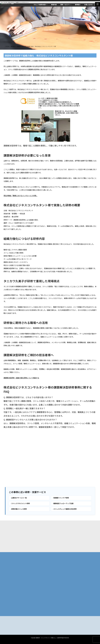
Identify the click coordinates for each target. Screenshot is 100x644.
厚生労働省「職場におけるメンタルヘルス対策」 (21, 196)
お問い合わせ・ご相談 (91, 5)
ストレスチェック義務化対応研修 (65, 509)
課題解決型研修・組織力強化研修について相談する (21, 378)
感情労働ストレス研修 (19, 509)
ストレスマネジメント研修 (21, 503)
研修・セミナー (65, 5)
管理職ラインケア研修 (61, 498)
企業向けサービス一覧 (19, 498)
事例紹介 (78, 5)
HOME (8, 46)
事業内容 (54, 5)
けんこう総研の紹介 (40, 5)
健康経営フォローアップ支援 (63, 503)
